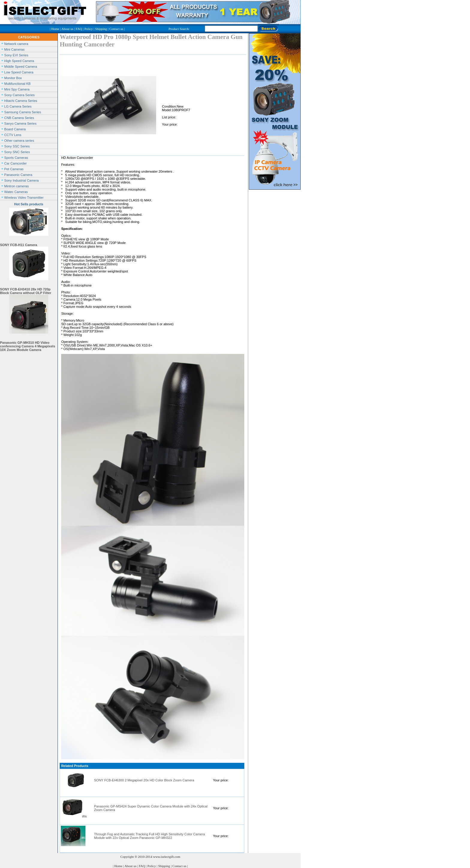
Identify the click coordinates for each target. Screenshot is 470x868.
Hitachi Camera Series (21, 101)
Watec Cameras (16, 192)
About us (67, 29)
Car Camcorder (15, 163)
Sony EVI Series (16, 55)
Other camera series (19, 141)
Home (55, 29)
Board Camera (15, 129)
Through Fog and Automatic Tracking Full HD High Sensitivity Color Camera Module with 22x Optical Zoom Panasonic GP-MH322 (150, 836)
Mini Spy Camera (17, 89)
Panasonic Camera (18, 175)
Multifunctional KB (17, 84)
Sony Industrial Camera (21, 180)
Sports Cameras (16, 158)
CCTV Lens (13, 135)
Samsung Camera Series (23, 112)
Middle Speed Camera (21, 67)
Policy (88, 29)
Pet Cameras (14, 169)
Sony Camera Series (19, 95)
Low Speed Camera (19, 72)
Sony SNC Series (17, 152)
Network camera (16, 44)
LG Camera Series (18, 106)
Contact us (116, 29)
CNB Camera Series (19, 118)
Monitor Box (13, 78)
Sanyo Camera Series (20, 123)
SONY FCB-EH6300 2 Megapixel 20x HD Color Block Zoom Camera (144, 780)
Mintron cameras (16, 186)
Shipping (101, 29)
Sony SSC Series (17, 146)
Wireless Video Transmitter (24, 198)
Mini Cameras (14, 49)
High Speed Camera (19, 61)
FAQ (79, 29)
